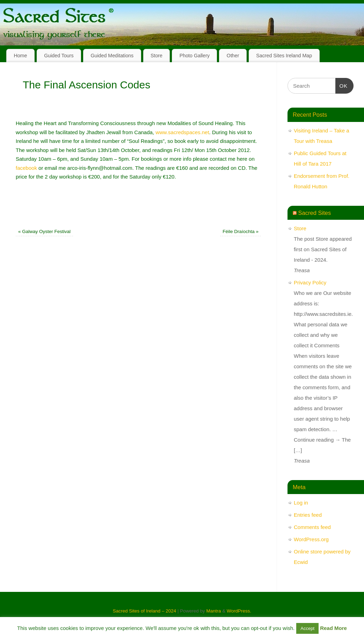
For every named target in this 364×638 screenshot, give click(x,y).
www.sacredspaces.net (182, 132)
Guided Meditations (112, 56)
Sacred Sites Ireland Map (284, 56)
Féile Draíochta (241, 231)
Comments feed (312, 527)
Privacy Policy (310, 282)
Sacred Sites (315, 213)
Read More (333, 628)
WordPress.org (311, 539)
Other (233, 56)
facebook (26, 168)
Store (156, 56)
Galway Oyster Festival (44, 231)
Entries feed (308, 515)
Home (20, 56)
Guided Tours (59, 56)
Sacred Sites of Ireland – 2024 (145, 611)
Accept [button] (307, 628)
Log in (301, 503)
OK (342, 85)
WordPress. (239, 611)
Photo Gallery (195, 56)
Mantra (213, 611)
